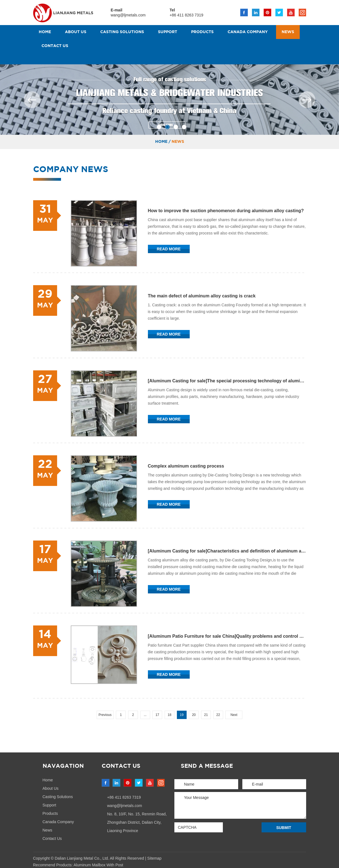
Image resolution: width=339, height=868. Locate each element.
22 (218, 715)
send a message (207, 767)
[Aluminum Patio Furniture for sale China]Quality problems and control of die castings (227, 637)
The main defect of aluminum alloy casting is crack (202, 296)
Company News (71, 169)
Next (234, 715)
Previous (105, 715)
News (288, 32)
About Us (76, 32)
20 (194, 715)
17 (157, 715)
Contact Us (55, 46)
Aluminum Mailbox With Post (98, 865)
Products (202, 32)
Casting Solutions (122, 32)
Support (168, 32)
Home (45, 32)
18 (169, 715)
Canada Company (248, 32)
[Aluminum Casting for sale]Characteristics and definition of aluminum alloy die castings (227, 552)
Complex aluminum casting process (186, 466)
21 (206, 715)
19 (181, 715)
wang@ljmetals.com (128, 15)
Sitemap (154, 859)
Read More (169, 249)
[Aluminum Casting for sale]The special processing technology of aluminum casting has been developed (227, 381)
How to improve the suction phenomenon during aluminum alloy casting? (226, 211)
